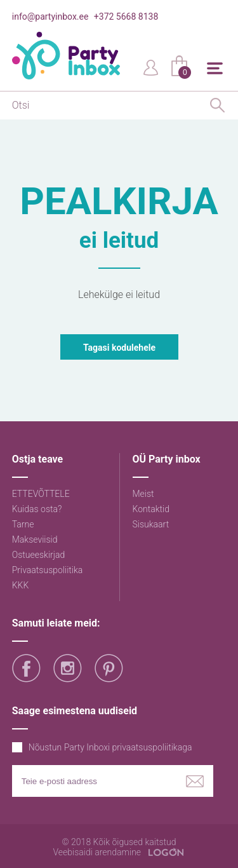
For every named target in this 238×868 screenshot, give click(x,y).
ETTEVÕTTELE (41, 494)
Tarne (23, 524)
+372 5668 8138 (126, 17)
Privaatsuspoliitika (48, 570)
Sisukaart (151, 524)
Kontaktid (151, 509)
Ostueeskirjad (39, 555)
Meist (143, 494)
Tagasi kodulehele (119, 348)
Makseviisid (35, 539)
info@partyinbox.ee (50, 17)
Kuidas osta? (37, 509)
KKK (21, 585)
